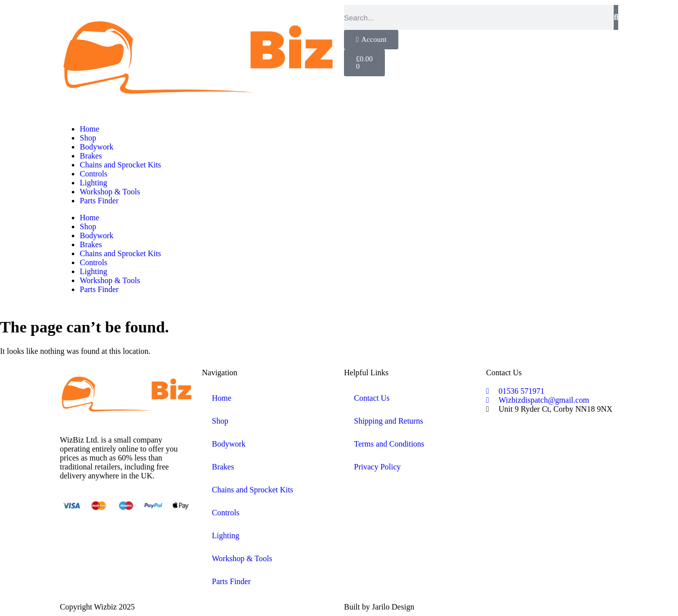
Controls (93, 174)
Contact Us (372, 398)
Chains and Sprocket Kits (120, 165)
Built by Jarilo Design (379, 607)
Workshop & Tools (110, 192)
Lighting (93, 183)
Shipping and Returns (389, 421)
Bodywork (97, 147)
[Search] (616, 17)
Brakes (91, 156)
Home (89, 129)
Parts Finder (99, 201)
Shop (88, 138)
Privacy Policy (377, 467)
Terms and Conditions (389, 444)
